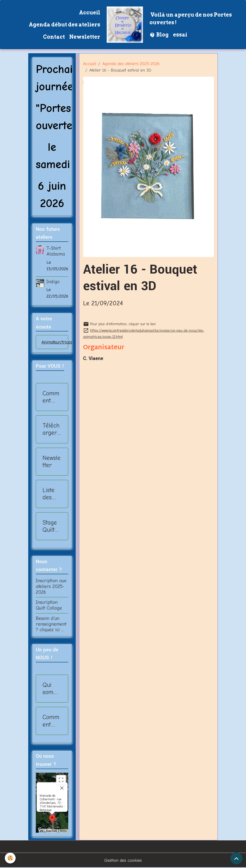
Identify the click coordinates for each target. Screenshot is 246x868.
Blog (159, 35)
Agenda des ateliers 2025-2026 (131, 64)
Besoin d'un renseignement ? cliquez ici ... (51, 624)
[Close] (62, 788)
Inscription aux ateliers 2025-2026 (51, 586)
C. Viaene (93, 359)
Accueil (90, 12)
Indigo (53, 282)
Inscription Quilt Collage (49, 605)
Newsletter (85, 37)
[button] (52, 819)
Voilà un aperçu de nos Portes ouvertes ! (191, 18)
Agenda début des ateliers (65, 24)
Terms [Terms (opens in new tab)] (63, 831)
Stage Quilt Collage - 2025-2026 (51, 526)
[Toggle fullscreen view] (61, 780)
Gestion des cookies (123, 860)
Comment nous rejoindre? (52, 721)
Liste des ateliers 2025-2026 (51, 494)
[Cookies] (10, 858)
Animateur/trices (57, 342)
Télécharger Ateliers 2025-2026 (51, 429)
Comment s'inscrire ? (52, 397)
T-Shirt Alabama (56, 251)
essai (180, 35)
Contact (54, 37)
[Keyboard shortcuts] (42, 831)
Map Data (52, 831)
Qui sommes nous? (50, 689)
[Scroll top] (236, 858)
